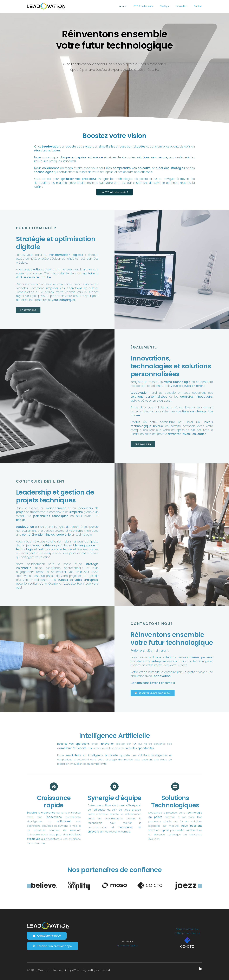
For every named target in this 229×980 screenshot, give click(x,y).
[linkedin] (201, 968)
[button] (29, 888)
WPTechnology (80, 970)
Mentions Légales (127, 946)
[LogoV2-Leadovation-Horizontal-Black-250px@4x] (46, 4)
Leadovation (50, 970)
